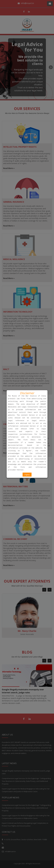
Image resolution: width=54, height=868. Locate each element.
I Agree (27, 475)
